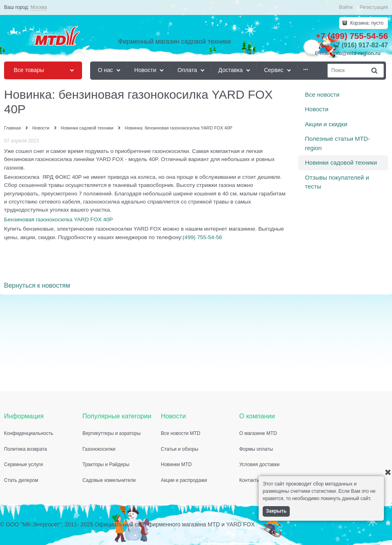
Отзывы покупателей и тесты (337, 182)
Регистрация (374, 7)
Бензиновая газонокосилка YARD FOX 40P (58, 219)
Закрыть (276, 511)
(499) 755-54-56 (202, 237)
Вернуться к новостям (37, 285)
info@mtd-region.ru (357, 53)
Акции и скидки (326, 124)
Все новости (322, 94)
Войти (346, 7)
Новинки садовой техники (341, 162)
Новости (317, 109)
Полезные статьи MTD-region (338, 143)
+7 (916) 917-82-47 (360, 45)
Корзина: (366, 23)
